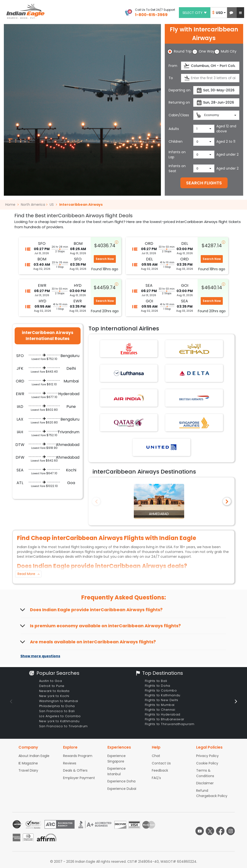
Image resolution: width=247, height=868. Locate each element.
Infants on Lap (177, 155)
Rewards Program (78, 756)
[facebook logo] (220, 831)
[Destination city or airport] (210, 78)
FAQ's (156, 778)
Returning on (179, 102)
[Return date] (216, 103)
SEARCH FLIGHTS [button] (204, 183)
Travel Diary (28, 770)
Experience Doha (121, 781)
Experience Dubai (122, 789)
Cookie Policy (207, 763)
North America (33, 205)
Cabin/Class (179, 115)
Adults (174, 129)
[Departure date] (216, 90)
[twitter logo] (210, 831)
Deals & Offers (75, 770)
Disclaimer (205, 783)
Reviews (70, 763)
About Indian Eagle (34, 756)
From (173, 66)
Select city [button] (195, 13)
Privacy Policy (207, 756)
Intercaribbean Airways (81, 205)
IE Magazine (28, 763)
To (171, 78)
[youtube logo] (200, 831)
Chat (156, 756)
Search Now (105, 259)
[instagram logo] (231, 831)
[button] (231, 13)
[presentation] (187, 66)
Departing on (179, 90)
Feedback (160, 770)
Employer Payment (79, 778)
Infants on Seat (177, 168)
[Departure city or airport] (210, 66)
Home (12, 205)
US (52, 205)
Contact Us (161, 763)
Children (176, 141)
